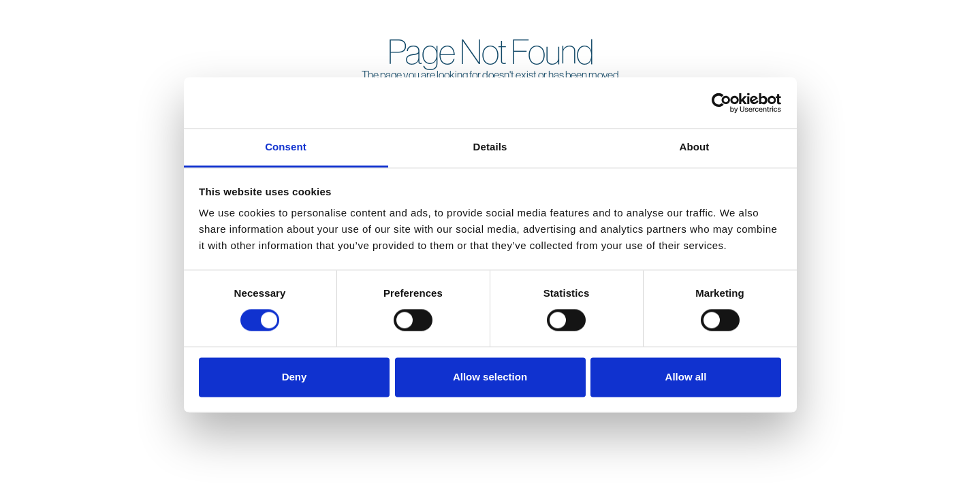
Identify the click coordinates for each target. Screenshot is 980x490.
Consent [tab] (286, 147)
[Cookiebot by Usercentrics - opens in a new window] (722, 103)
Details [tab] (490, 147)
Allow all (686, 377)
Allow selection (490, 377)
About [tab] (695, 147)
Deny (295, 377)
